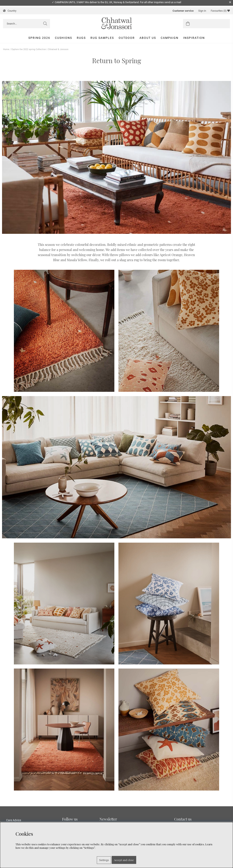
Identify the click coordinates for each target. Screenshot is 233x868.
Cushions (64, 38)
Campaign (170, 38)
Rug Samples (102, 38)
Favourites (220, 11)
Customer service (183, 11)
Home (6, 49)
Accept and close (124, 860)
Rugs (81, 38)
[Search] (27, 24)
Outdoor (127, 38)
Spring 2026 (39, 38)
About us (148, 38)
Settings (104, 860)
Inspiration (194, 38)
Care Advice (14, 820)
